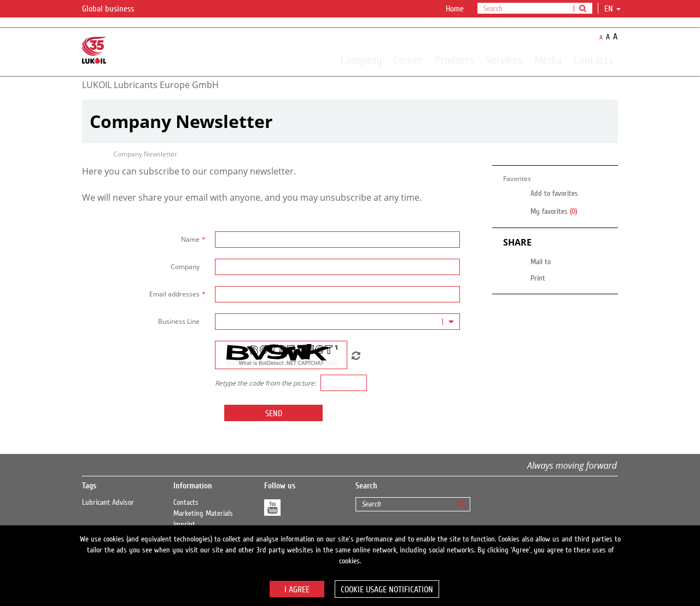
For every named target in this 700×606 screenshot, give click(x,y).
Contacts (594, 60)
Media (548, 60)
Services (504, 60)
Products (454, 60)
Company (361, 60)
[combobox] (337, 322)
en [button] (612, 9)
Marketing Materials (203, 514)
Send (274, 413)
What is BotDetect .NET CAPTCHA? (281, 363)
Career (408, 60)
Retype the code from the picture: (266, 383)
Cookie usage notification (387, 590)
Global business (115, 9)
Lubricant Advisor (108, 503)
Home (455, 9)
